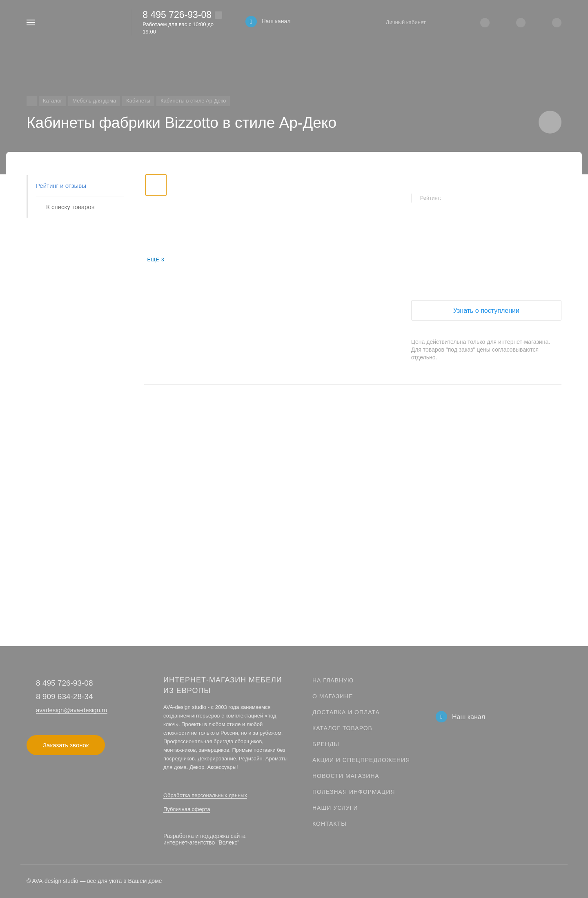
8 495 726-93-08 (177, 15)
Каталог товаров (342, 728)
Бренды (326, 744)
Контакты (330, 824)
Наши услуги (335, 808)
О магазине (333, 696)
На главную (333, 680)
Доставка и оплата (346, 712)
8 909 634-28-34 (64, 696)
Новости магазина (346, 776)
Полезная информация (354, 792)
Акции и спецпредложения (361, 760)
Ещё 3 (156, 260)
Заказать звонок (66, 745)
